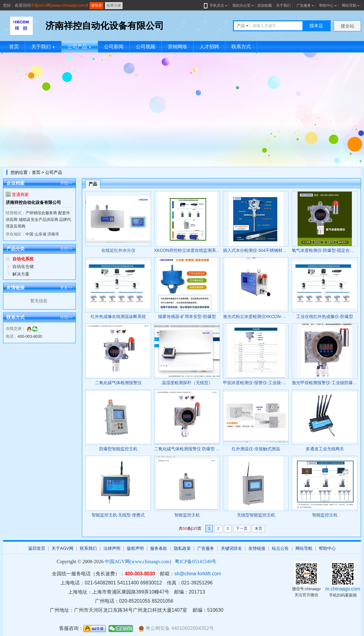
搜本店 (316, 26)
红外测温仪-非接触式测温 (256, 449)
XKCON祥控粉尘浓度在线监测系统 (187, 250)
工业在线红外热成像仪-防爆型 (325, 316)
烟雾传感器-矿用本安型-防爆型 (187, 316)
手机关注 (216, 5)
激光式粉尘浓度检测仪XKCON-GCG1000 (262, 316)
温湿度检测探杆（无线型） (187, 383)
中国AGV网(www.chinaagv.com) (59, 5)
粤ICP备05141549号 (195, 562)
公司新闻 (114, 47)
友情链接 (257, 548)
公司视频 (146, 47)
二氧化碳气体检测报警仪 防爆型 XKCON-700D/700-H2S (207, 449)
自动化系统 (23, 259)
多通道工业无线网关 (325, 449)
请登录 (96, 5)
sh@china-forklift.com (198, 574)
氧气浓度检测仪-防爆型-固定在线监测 (327, 250)
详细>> (66, 183)
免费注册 (114, 5)
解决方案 (21, 274)
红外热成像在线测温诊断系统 (118, 316)
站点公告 (280, 548)
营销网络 (177, 47)
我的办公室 (241, 5)
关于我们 (283, 5)
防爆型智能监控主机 (118, 449)
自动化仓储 (23, 266)
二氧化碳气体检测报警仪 (118, 383)
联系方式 (241, 47)
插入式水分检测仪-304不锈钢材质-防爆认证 (264, 250)
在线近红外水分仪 (118, 250)
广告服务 (304, 5)
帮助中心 (326, 5)
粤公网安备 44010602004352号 (176, 629)
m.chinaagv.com (343, 589)
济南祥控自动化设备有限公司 (33, 202)
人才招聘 (209, 47)
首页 (14, 47)
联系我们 (88, 548)
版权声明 (135, 548)
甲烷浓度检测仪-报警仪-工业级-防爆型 (259, 383)
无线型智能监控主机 (256, 515)
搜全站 (347, 26)
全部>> (66, 249)
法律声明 (112, 548)
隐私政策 (182, 548)
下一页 (242, 528)
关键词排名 (231, 548)
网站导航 (349, 5)
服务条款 (159, 548)
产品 (93, 184)
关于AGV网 (62, 548)
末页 (258, 528)
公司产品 (80, 47)
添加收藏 (265, 5)
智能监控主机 (187, 515)
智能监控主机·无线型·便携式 (118, 515)
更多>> (66, 288)
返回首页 (37, 548)
